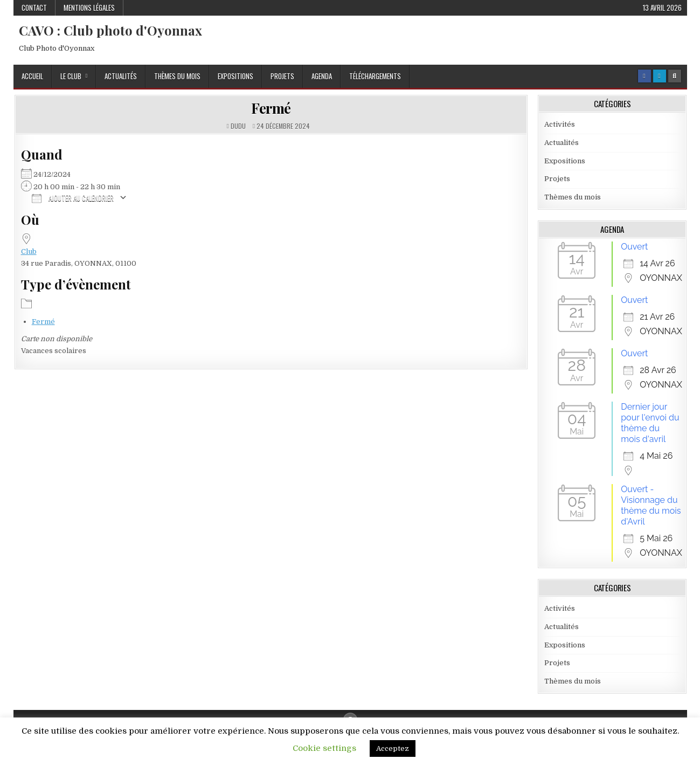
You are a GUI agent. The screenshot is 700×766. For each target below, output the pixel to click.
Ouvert (634, 247)
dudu (238, 126)
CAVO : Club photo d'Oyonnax (110, 30)
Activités (560, 124)
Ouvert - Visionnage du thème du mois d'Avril (651, 505)
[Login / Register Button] (660, 76)
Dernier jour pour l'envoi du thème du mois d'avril (650, 423)
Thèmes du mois (177, 76)
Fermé (271, 108)
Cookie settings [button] (324, 748)
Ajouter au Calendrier (73, 198)
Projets (282, 76)
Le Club (71, 76)
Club (29, 251)
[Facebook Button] (644, 76)
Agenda (322, 76)
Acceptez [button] (393, 748)
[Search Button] (675, 76)
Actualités (121, 76)
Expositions (235, 76)
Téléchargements (375, 76)
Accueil (32, 76)
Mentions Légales (89, 8)
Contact (34, 8)
